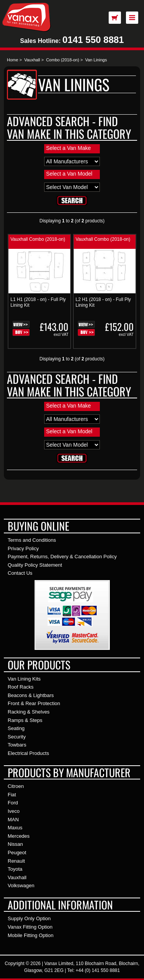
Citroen (16, 786)
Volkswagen (21, 885)
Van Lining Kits (24, 679)
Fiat (12, 795)
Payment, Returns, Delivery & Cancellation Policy (62, 557)
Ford (13, 803)
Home (12, 60)
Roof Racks (21, 687)
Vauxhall (32, 60)
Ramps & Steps (25, 720)
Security (17, 737)
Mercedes (19, 836)
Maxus (15, 828)
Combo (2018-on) (63, 60)
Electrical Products (28, 753)
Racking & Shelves (29, 712)
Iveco (14, 811)
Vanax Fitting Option (30, 927)
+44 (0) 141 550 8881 (98, 970)
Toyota (15, 869)
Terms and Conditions (32, 540)
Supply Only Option (29, 918)
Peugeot (17, 853)
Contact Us (20, 573)
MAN (13, 820)
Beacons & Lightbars (31, 695)
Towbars (17, 745)
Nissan (15, 844)
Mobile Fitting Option (31, 935)
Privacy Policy (23, 548)
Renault (16, 861)
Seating (16, 728)
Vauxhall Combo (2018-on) (38, 239)
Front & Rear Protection (34, 703)
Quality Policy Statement (35, 565)
